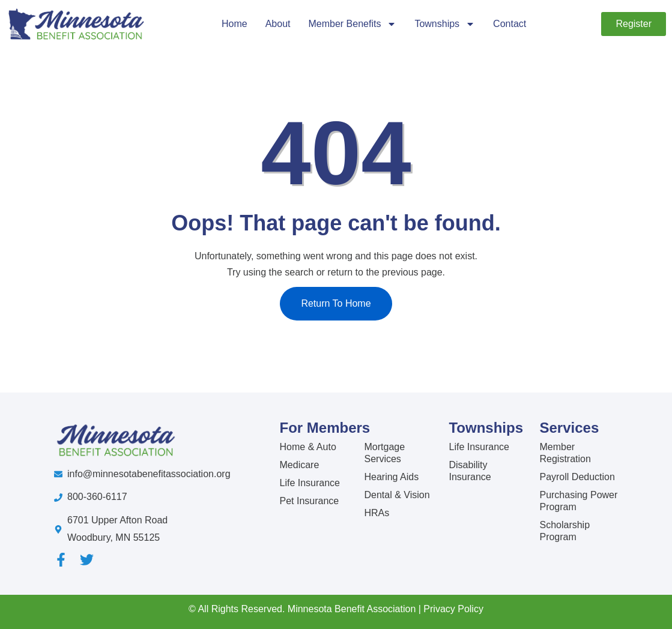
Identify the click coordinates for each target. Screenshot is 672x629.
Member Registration (565, 453)
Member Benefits (352, 24)
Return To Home (336, 303)
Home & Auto (308, 447)
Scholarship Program (565, 531)
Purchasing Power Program (578, 501)
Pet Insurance (310, 501)
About (278, 24)
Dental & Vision (397, 495)
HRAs (377, 513)
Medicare (300, 465)
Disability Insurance (470, 471)
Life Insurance (310, 483)
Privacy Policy (453, 609)
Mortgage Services (384, 453)
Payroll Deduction (577, 477)
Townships (445, 24)
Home (235, 24)
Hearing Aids (391, 477)
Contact (510, 24)
